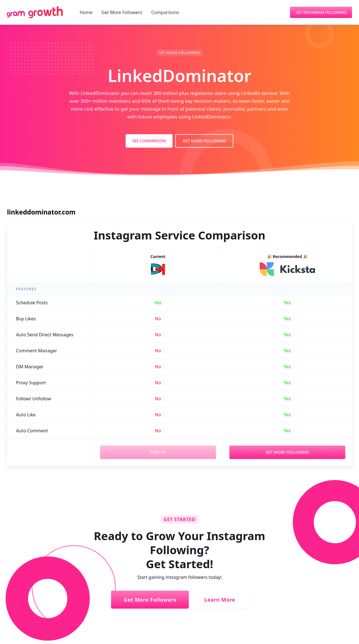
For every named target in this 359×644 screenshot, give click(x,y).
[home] (35, 12)
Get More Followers (122, 12)
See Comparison (149, 141)
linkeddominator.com (41, 212)
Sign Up (158, 452)
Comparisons (165, 12)
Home (86, 12)
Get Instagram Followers (321, 12)
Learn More (220, 600)
